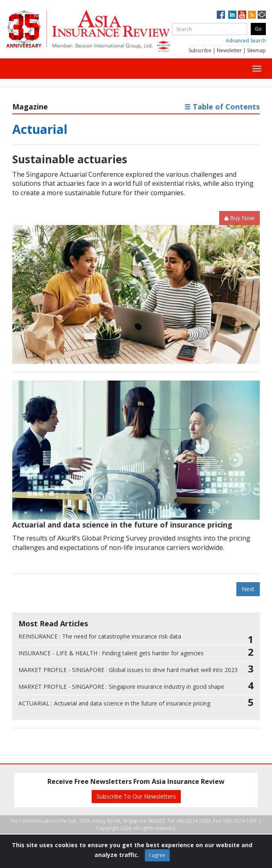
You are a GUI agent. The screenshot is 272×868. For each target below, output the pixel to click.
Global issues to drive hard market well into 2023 (128, 670)
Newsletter (229, 50)
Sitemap (256, 50)
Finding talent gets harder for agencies (111, 653)
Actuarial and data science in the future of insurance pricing (122, 525)
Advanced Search (246, 41)
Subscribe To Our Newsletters (136, 796)
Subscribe (200, 50)
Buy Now (239, 218)
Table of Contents (222, 107)
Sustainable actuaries (70, 159)
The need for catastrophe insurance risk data (100, 636)
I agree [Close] (157, 855)
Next (248, 589)
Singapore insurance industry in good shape (121, 687)
